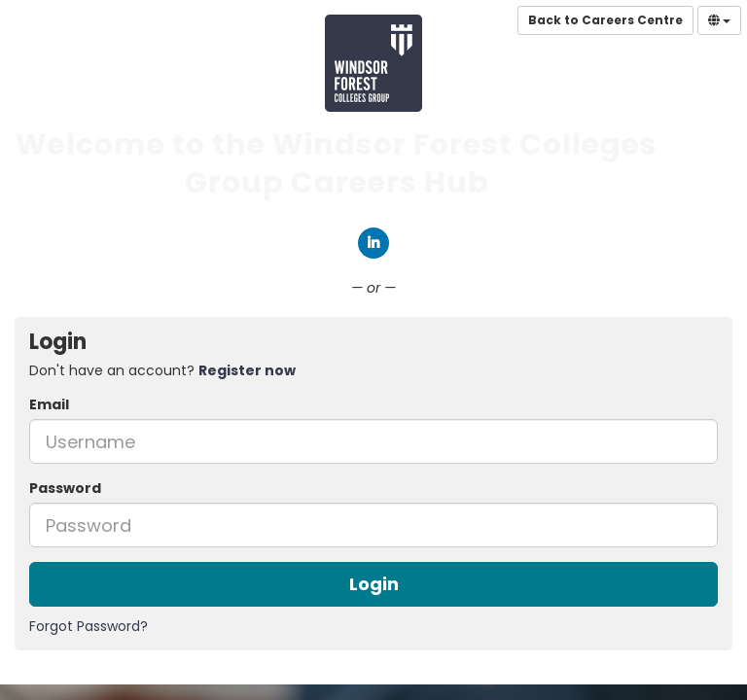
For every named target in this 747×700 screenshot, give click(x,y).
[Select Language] (719, 20)
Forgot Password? (89, 626)
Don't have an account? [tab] (162, 370)
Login (374, 584)
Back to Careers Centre (605, 20)
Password (65, 488)
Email (49, 404)
